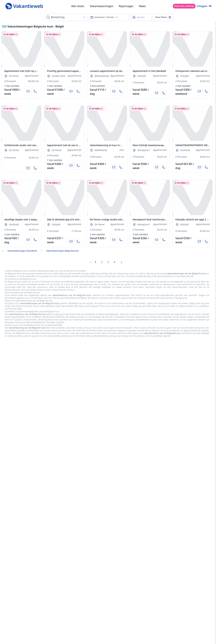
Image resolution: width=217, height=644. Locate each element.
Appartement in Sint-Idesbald (149, 71)
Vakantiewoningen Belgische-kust (62, 251)
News (142, 6)
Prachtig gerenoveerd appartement (67, 71)
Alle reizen (78, 6)
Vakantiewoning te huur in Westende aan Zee (116, 145)
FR (210, 6)
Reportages (126, 6)
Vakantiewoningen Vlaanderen (22, 251)
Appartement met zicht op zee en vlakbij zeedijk (31, 71)
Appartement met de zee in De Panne (68, 145)
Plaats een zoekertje (184, 6)
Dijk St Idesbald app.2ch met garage (67, 219)
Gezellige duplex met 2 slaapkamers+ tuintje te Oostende (37, 219)
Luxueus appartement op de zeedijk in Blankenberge (120, 71)
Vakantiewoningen (101, 6)
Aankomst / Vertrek (104, 17)
